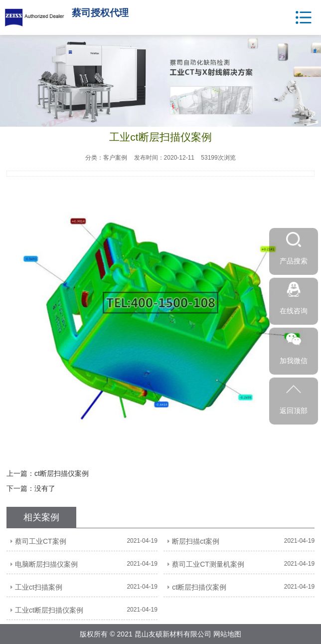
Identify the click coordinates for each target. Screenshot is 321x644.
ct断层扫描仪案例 (62, 473)
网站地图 (227, 634)
